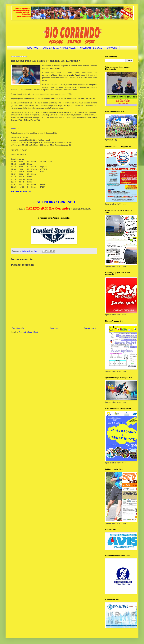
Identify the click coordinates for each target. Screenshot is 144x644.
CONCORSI (112, 48)
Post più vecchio (90, 328)
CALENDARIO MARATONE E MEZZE (59, 48)
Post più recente (18, 328)
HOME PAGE (32, 48)
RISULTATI (16, 129)
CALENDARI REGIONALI (91, 48)
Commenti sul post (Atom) (28, 332)
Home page (54, 328)
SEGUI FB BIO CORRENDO (54, 202)
